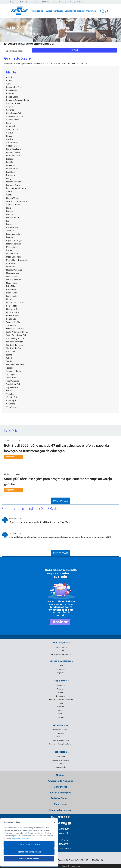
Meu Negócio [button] (61, 642)
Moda (61, 703)
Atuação (60, 764)
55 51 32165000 (60, 844)
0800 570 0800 (60, 829)
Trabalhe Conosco (61, 798)
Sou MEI (61, 651)
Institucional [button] (61, 752)
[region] (29, 842)
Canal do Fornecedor (60, 810)
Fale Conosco (61, 737)
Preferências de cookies (29, 859)
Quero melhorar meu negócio (61, 654)
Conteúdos (58, 11)
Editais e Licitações (26, 2)
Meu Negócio (38, 11)
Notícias (81, 11)
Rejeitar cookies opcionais (29, 852)
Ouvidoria (61, 733)
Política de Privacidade (61, 740)
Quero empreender (60, 647)
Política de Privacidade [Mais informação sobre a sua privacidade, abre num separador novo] (21, 838)
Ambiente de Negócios (60, 781)
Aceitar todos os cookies (29, 844)
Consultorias (70, 11)
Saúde (61, 710)
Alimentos (61, 689)
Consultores (53, 2)
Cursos (49, 11)
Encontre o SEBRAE (41, 2)
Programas (61, 673)
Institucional (14, 2)
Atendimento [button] (60, 725)
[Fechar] (54, 822)
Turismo (60, 714)
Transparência (61, 767)
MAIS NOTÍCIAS (60, 501)
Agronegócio (61, 685)
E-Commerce (60, 696)
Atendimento (92, 11)
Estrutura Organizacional (60, 760)
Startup (61, 692)
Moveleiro (61, 707)
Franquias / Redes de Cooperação (61, 700)
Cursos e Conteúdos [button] (60, 661)
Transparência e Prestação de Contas (71, 2)
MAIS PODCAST (61, 553)
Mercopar (61, 717)
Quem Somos (60, 757)
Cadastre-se (61, 804)
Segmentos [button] (60, 681)
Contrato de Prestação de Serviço (61, 744)
